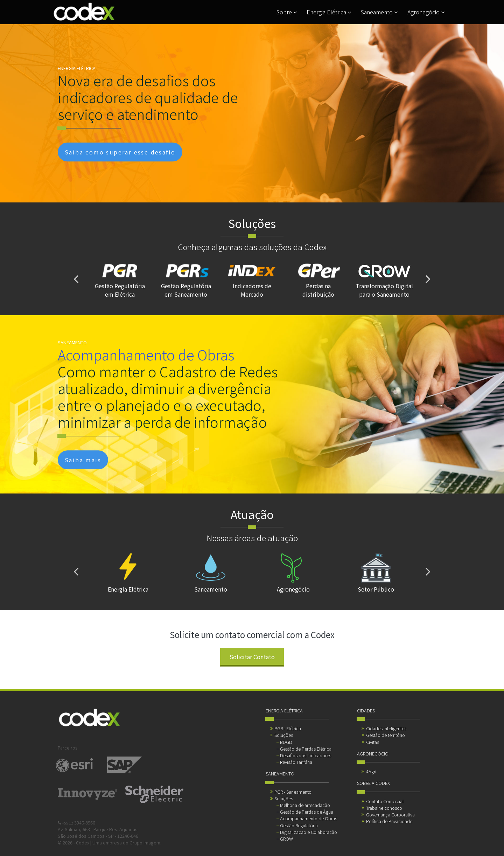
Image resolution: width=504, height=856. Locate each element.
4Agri (371, 771)
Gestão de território (386, 735)
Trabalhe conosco (384, 808)
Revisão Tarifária (296, 762)
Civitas (373, 742)
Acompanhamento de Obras (309, 818)
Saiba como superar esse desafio (120, 152)
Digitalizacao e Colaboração (309, 832)
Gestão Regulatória (299, 825)
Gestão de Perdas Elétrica (306, 749)
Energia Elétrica (329, 12)
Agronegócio (426, 12)
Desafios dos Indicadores (306, 755)
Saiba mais (83, 460)
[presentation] (76, 279)
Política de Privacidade (389, 821)
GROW (286, 839)
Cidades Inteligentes (386, 728)
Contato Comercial (385, 801)
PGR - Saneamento (293, 792)
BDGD (286, 742)
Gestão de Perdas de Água (307, 812)
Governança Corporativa (390, 814)
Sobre (287, 12)
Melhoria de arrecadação (305, 805)
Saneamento (379, 12)
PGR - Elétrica (288, 728)
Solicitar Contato (252, 657)
